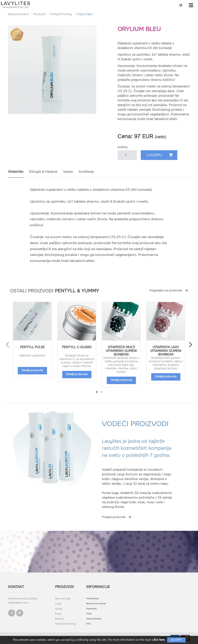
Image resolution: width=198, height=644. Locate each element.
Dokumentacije (94, 619)
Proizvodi (39, 14)
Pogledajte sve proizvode (166, 290)
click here (158, 640)
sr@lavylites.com (18, 603)
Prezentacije (92, 599)
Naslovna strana (18, 14)
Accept (176, 640)
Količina (122, 147)
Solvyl (59, 609)
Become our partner (96, 604)
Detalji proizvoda (32, 370)
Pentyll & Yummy (61, 14)
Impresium (91, 609)
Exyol (58, 614)
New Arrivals (63, 599)
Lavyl (58, 604)
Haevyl (59, 619)
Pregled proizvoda (114, 517)
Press (89, 614)
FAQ (88, 624)
